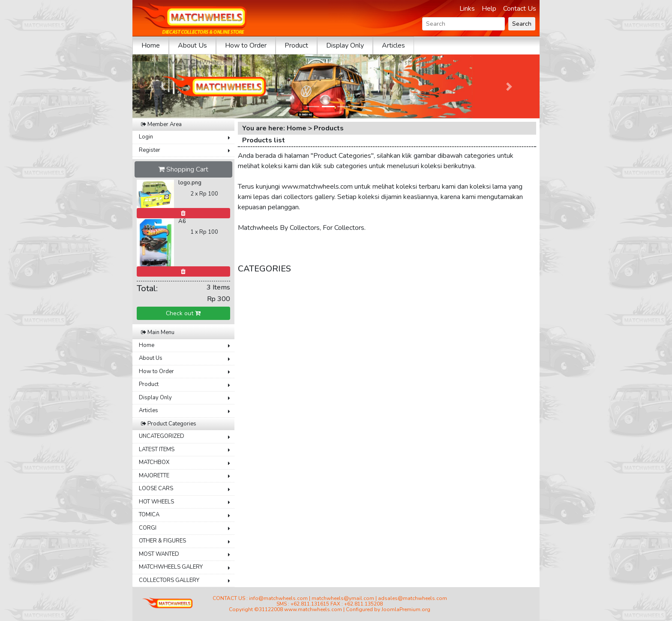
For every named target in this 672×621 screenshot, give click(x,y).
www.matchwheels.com (313, 609)
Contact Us (520, 9)
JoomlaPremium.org (406, 609)
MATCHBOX (154, 462)
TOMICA (149, 515)
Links (467, 9)
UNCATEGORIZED (162, 436)
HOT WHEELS (156, 502)
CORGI (148, 528)
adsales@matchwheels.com (412, 598)
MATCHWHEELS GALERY (171, 567)
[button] (163, 86)
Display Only (345, 45)
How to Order (246, 45)
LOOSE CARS (156, 488)
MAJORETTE (154, 476)
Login (146, 137)
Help (489, 9)
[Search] (463, 24)
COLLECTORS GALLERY (169, 580)
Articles (393, 45)
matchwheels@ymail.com (343, 598)
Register (150, 150)
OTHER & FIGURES (162, 541)
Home (151, 45)
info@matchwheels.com (278, 598)
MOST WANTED (159, 554)
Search (522, 24)
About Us (192, 45)
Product (296, 45)
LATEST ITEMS (157, 449)
